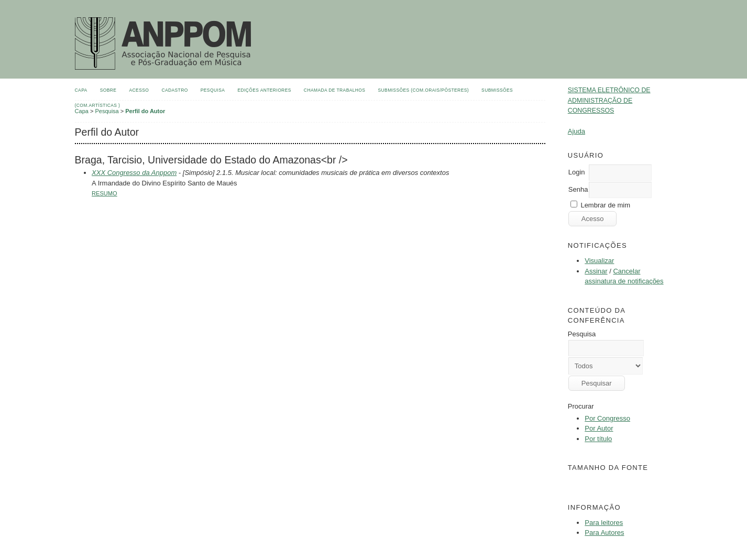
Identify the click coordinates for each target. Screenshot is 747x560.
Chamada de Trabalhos (335, 90)
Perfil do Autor (145, 111)
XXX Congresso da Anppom (134, 173)
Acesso (139, 90)
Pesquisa (213, 90)
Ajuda (576, 131)
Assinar (596, 271)
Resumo (105, 193)
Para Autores (604, 532)
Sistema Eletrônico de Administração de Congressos (609, 100)
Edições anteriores (264, 90)
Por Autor (599, 428)
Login (577, 172)
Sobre (108, 90)
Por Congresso (607, 418)
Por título (598, 439)
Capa (81, 90)
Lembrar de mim (605, 205)
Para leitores (604, 523)
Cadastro (174, 90)
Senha (578, 189)
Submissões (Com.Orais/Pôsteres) (424, 90)
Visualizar (599, 261)
